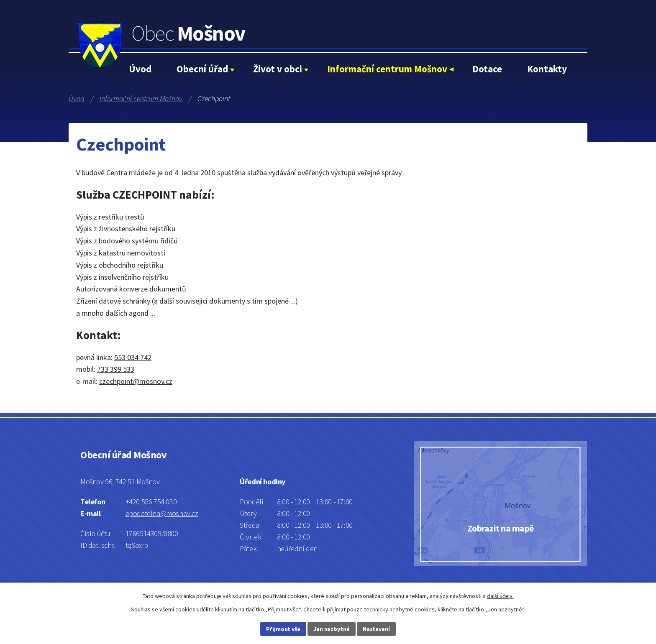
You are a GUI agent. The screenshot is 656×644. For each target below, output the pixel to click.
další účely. (500, 596)
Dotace (487, 69)
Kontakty (547, 69)
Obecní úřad (202, 69)
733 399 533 (116, 369)
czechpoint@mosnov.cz (136, 381)
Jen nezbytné (332, 629)
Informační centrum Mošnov (387, 69)
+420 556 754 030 (151, 502)
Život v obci (278, 69)
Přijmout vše (283, 629)
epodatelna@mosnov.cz (162, 513)
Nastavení (376, 629)
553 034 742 (133, 357)
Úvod (140, 69)
